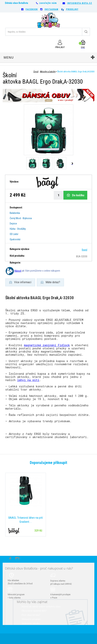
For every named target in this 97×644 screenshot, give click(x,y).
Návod (13, 271)
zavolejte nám (48, 3)
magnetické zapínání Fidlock (47, 345)
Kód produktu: (17, 256)
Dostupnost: (16, 208)
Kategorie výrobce (20, 249)
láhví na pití (28, 380)
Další (72, 164)
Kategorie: (15, 263)
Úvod (36, 72)
